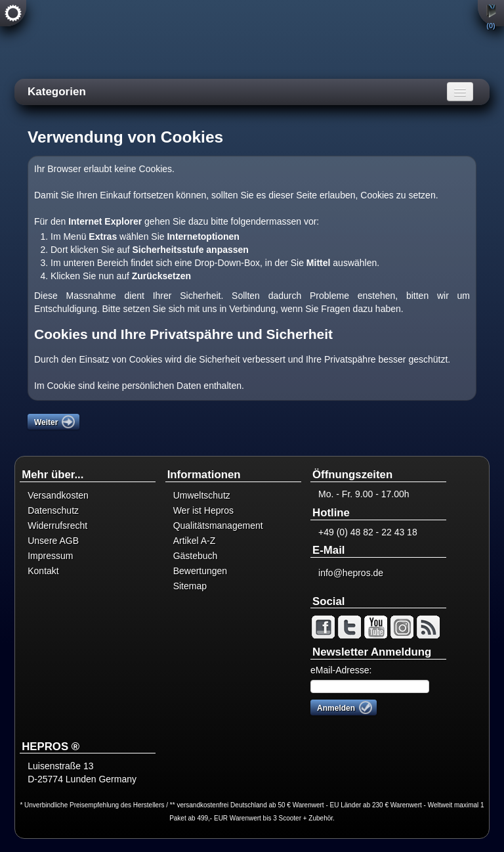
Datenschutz (53, 510)
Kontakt (43, 571)
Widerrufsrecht (57, 526)
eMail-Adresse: (341, 670)
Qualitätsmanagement (218, 526)
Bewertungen (200, 571)
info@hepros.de (351, 573)
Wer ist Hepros (203, 510)
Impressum (50, 556)
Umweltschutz (202, 495)
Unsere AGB (53, 541)
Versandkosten (58, 495)
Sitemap (190, 586)
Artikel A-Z (195, 541)
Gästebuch (196, 556)
